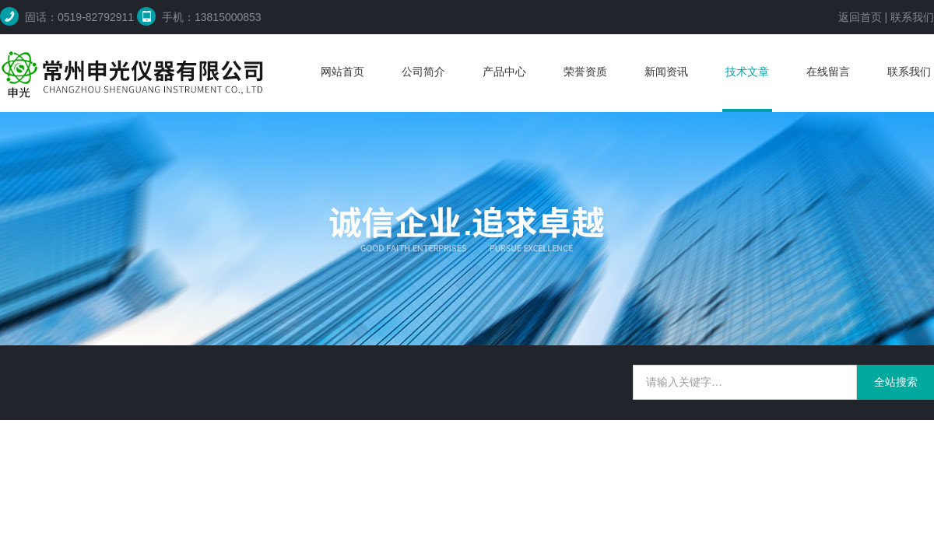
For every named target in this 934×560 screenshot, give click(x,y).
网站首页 (342, 72)
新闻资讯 (666, 72)
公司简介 (423, 72)
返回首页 (860, 17)
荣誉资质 (585, 72)
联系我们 (912, 17)
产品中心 (504, 72)
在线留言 (828, 72)
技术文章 (747, 72)
